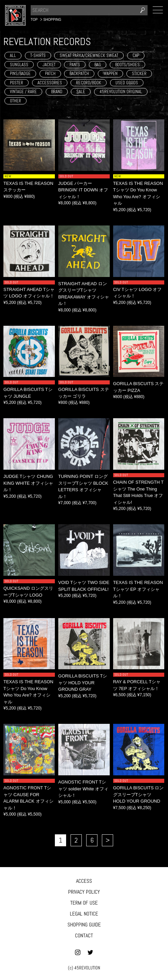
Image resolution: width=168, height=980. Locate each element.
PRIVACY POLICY (84, 892)
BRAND (57, 92)
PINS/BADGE (20, 74)
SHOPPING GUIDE (84, 925)
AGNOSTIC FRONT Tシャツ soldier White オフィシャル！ (83, 789)
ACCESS (84, 881)
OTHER (16, 101)
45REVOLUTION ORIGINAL (121, 92)
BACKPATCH (79, 74)
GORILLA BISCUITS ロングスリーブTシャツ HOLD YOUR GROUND (139, 794)
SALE (81, 92)
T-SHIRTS (38, 55)
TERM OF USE (84, 903)
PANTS (75, 65)
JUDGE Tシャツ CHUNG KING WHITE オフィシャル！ (28, 483)
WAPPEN (110, 74)
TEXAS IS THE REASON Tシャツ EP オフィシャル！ (138, 589)
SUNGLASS (19, 65)
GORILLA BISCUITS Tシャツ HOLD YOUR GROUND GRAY (83, 683)
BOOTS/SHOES (127, 65)
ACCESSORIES (50, 83)
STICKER (139, 74)
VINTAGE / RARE (23, 92)
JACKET (49, 65)
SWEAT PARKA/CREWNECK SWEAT (89, 55)
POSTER (17, 83)
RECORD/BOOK (89, 83)
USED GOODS (127, 83)
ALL (13, 55)
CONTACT (84, 935)
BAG (98, 65)
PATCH (50, 74)
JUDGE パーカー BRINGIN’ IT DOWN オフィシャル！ (83, 190)
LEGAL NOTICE (84, 914)
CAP (136, 55)
